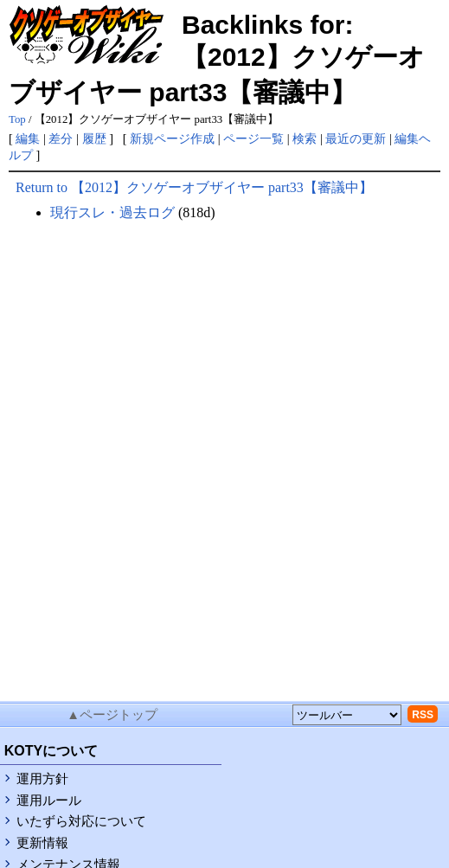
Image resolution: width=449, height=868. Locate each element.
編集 (28, 138)
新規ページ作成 (172, 138)
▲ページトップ (112, 715)
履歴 (94, 138)
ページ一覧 (253, 138)
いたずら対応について (81, 821)
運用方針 (42, 779)
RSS (423, 715)
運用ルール (49, 800)
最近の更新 (356, 138)
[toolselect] (347, 715)
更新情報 (42, 843)
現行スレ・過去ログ (112, 212)
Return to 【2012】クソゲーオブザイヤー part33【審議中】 (194, 187)
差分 (61, 138)
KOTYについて (51, 751)
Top (17, 119)
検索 (305, 138)
